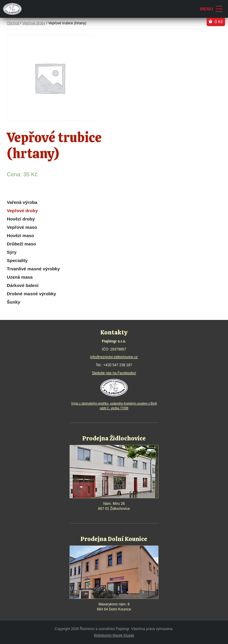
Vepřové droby (22, 211)
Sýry (12, 252)
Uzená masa (20, 277)
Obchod (13, 23)
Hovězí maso (20, 235)
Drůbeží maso (21, 244)
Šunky (14, 302)
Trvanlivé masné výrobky (33, 269)
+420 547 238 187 (118, 365)
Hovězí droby (21, 219)
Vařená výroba (22, 202)
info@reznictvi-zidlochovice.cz (114, 357)
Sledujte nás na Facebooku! (114, 373)
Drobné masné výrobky (31, 294)
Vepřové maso (22, 227)
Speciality (17, 260)
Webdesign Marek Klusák (114, 635)
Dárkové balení (23, 285)
